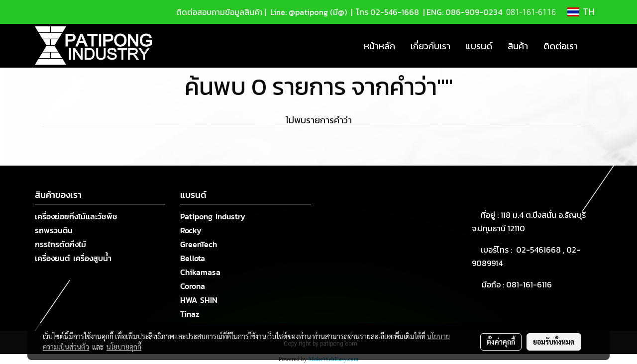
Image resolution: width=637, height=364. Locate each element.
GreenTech (199, 244)
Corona (193, 286)
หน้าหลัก (379, 46)
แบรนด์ (479, 46)
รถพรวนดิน (54, 230)
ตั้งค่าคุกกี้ (501, 342)
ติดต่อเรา (561, 46)
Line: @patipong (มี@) (308, 12)
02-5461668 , (541, 250)
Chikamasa (200, 272)
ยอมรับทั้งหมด (554, 342)
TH (581, 12)
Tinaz (190, 314)
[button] (594, 46)
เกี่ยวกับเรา (430, 46)
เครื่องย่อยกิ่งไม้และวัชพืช (76, 216)
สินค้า (518, 46)
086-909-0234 (474, 12)
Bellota (193, 258)
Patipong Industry (213, 216)
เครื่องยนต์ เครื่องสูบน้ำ (73, 258)
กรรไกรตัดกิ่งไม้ (60, 244)
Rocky (191, 230)
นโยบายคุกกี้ (124, 347)
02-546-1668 (395, 12)
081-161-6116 (531, 284)
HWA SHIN (199, 300)
